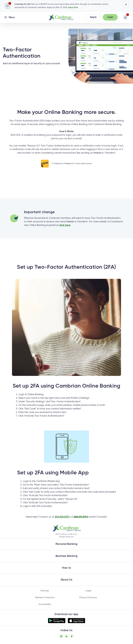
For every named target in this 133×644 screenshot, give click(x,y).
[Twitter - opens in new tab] (66, 636)
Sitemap (45, 591)
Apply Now (73, 7)
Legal (88, 591)
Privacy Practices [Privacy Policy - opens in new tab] (88, 598)
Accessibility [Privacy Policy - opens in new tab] (45, 604)
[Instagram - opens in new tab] (61, 636)
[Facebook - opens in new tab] (72, 636)
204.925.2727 (62, 517)
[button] (93, 17)
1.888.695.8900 (80, 517)
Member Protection (45, 598)
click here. (65, 225)
